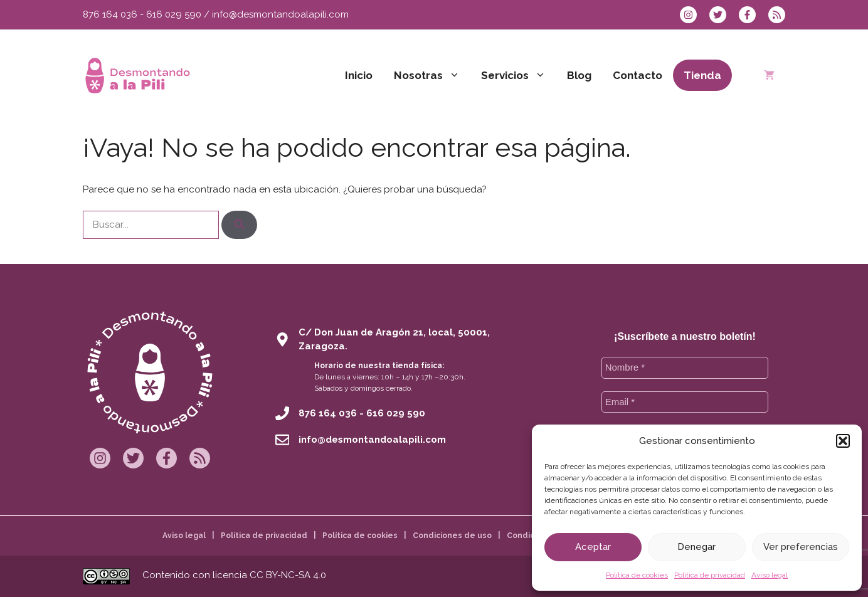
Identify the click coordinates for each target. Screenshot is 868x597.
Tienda (702, 75)
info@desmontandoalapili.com (280, 14)
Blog (579, 75)
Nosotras (432, 75)
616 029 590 (174, 14)
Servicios (519, 75)
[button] (843, 441)
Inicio (359, 75)
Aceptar (593, 547)
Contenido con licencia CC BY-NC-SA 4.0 (234, 575)
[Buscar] (239, 225)
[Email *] (685, 402)
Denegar (696, 547)
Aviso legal (770, 575)
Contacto (638, 75)
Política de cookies (637, 575)
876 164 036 (110, 14)
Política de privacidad (710, 575)
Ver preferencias (801, 547)
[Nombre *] (685, 368)
